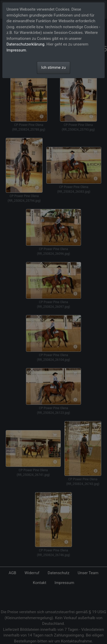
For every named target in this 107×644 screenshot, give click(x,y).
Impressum (16, 50)
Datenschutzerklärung (25, 44)
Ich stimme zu (53, 68)
